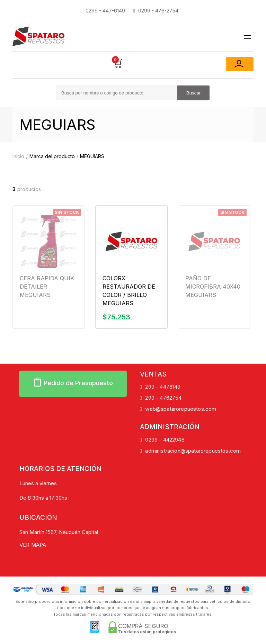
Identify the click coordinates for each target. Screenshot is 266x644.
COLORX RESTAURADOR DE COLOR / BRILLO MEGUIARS (129, 291)
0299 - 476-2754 (156, 11)
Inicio (18, 156)
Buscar (193, 93)
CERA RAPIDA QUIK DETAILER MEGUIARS (47, 287)
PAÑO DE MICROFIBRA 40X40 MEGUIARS (213, 287)
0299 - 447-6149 (103, 11)
